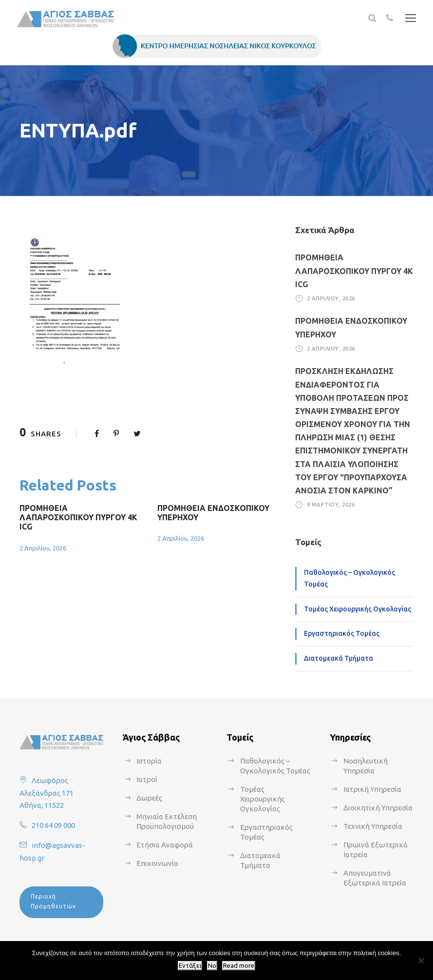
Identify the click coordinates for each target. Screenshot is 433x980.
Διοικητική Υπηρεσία (378, 808)
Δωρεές (149, 798)
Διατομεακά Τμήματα (339, 658)
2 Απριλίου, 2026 (43, 548)
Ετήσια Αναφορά (165, 845)
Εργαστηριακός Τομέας (342, 633)
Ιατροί (147, 779)
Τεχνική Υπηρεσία (373, 826)
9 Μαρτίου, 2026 (331, 505)
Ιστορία (149, 761)
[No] (421, 960)
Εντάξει (190, 966)
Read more (239, 966)
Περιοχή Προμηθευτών (53, 901)
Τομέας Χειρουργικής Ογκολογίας (358, 609)
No (212, 966)
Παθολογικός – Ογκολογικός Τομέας (349, 578)
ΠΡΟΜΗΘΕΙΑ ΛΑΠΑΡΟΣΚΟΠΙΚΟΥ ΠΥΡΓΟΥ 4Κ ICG (78, 517)
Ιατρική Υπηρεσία (372, 789)
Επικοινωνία (157, 863)
